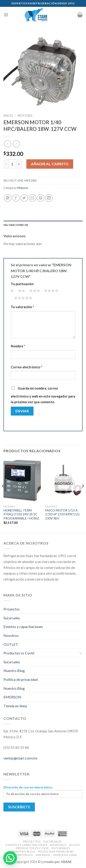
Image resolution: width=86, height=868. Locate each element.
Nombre (18, 346)
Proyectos (12, 609)
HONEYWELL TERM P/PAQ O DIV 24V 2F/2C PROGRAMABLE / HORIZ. (22, 514)
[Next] (83, 495)
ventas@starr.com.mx (20, 758)
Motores (25, 116)
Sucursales (12, 618)
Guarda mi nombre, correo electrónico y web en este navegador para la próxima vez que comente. (43, 395)
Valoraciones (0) (16, 225)
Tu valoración (22, 307)
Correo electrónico (26, 367)
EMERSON (12, 697)
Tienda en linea (15, 706)
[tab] (43, 225)
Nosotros (11, 635)
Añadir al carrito (50, 164)
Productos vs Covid (19, 653)
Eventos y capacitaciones (23, 626)
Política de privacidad (21, 679)
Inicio (8, 116)
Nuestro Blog (14, 670)
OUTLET (11, 644)
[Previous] (3, 495)
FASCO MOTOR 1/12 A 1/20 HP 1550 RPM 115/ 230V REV (62, 514)
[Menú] (6, 15)
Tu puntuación (22, 284)
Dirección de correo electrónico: (43, 791)
